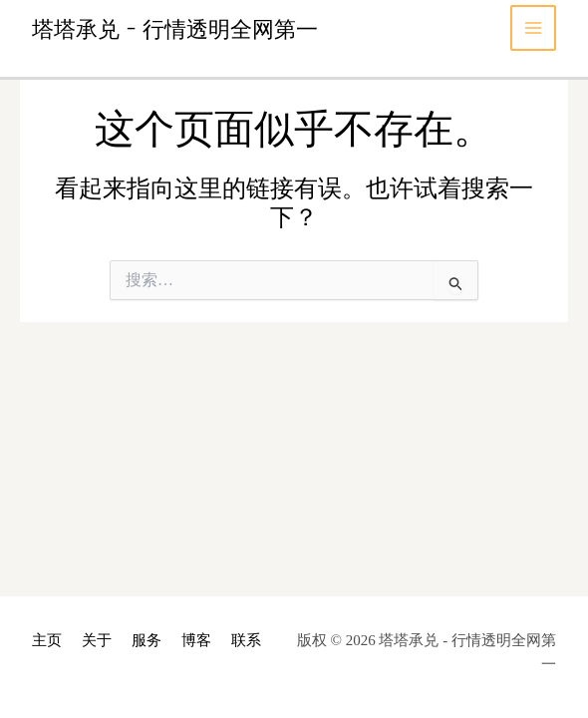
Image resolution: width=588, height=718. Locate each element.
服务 (147, 640)
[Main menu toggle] (534, 28)
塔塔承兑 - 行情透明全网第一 (175, 27)
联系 (246, 640)
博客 (196, 640)
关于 (97, 640)
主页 (47, 640)
